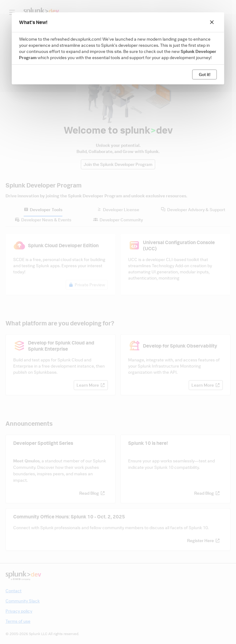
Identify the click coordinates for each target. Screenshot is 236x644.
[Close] (212, 22)
